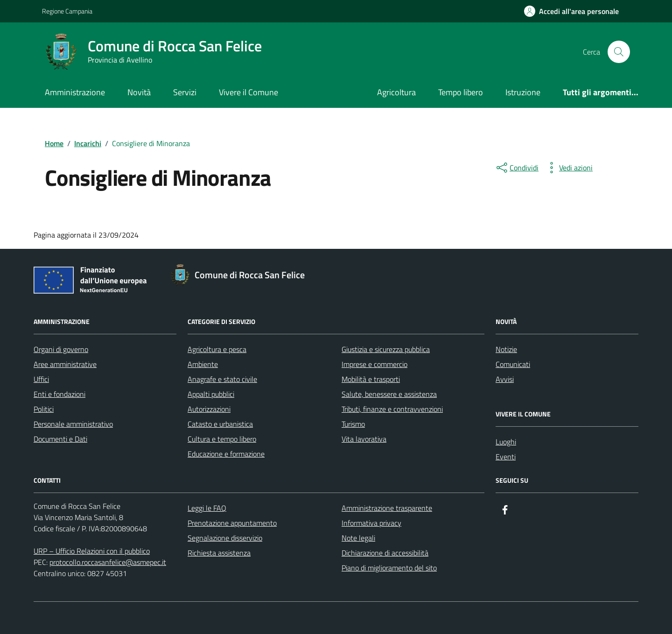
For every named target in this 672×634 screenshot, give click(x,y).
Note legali (358, 538)
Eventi (506, 457)
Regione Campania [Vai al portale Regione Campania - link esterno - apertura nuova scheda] (67, 11)
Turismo (353, 424)
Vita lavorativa (364, 439)
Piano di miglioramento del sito (389, 568)
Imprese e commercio (374, 364)
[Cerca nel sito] (619, 52)
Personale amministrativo (73, 424)
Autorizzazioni (209, 409)
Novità (139, 92)
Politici (44, 409)
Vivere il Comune (248, 92)
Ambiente (203, 364)
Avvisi (505, 379)
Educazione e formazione (226, 454)
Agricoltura (396, 92)
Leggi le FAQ (207, 508)
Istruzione (523, 92)
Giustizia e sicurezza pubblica (386, 349)
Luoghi (506, 442)
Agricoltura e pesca (217, 349)
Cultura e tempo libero (222, 439)
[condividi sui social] (517, 168)
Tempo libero (461, 92)
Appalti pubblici (211, 394)
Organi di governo (61, 349)
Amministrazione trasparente (387, 508)
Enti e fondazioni (59, 394)
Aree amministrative (65, 364)
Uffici (41, 379)
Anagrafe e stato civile (222, 379)
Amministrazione (75, 92)
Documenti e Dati (60, 439)
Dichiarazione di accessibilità (385, 553)
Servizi (185, 92)
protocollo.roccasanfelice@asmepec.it (108, 562)
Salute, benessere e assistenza (389, 394)
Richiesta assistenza (219, 553)
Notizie (506, 349)
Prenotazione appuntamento (232, 523)
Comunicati (513, 364)
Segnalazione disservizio (225, 538)
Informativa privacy (371, 523)
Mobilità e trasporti (371, 379)
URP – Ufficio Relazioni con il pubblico (92, 551)
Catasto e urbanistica (220, 424)
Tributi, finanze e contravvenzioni (392, 409)
